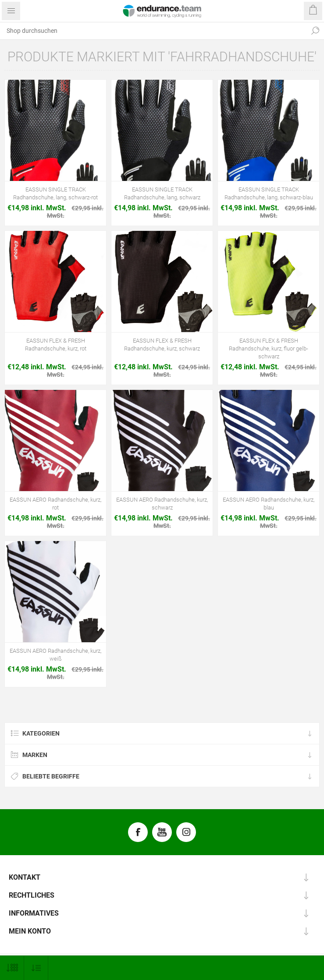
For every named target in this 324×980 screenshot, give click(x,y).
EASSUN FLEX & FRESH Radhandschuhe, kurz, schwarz (162, 345)
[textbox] (153, 31)
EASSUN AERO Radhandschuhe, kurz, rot (55, 504)
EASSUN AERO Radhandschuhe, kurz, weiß (55, 655)
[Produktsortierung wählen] (36, 968)
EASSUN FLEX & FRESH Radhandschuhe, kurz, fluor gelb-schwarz (269, 348)
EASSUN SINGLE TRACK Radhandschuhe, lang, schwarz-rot (55, 193)
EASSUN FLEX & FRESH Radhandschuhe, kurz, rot (56, 345)
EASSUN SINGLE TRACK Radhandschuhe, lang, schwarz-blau (269, 193)
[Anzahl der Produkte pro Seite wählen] (12, 968)
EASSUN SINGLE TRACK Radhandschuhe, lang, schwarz (162, 193)
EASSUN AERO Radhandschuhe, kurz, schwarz (162, 504)
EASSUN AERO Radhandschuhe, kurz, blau (269, 504)
